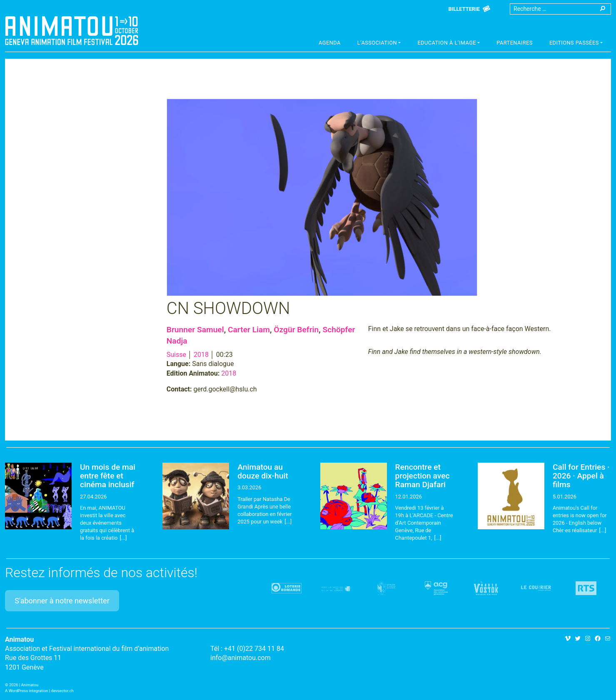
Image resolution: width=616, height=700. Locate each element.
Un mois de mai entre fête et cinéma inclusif (108, 476)
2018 (201, 355)
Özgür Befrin (296, 330)
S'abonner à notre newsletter (62, 601)
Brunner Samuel (195, 330)
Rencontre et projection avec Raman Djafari (423, 476)
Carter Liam (249, 330)
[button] (379, 44)
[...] (123, 538)
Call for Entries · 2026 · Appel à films (581, 476)
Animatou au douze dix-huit (263, 471)
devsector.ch (62, 691)
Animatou (72, 30)
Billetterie (464, 9)
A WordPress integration (26, 691)
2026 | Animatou (24, 685)
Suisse (176, 355)
